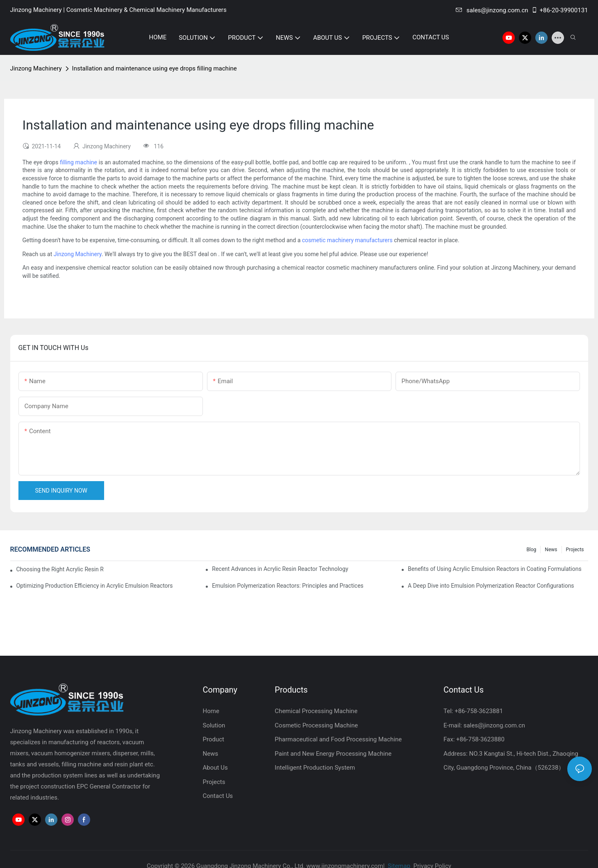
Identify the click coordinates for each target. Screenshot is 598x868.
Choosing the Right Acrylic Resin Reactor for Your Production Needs (60, 569)
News (551, 550)
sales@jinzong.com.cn (492, 10)
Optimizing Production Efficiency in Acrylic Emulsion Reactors (95, 586)
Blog (531, 550)
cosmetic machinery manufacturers (347, 240)
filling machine (78, 162)
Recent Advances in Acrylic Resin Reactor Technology (280, 569)
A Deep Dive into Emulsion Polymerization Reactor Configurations (491, 586)
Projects (575, 550)
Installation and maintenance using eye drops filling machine (155, 68)
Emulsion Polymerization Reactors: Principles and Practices (288, 586)
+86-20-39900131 (560, 10)
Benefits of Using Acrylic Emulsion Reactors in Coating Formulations (495, 569)
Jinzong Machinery (36, 68)
